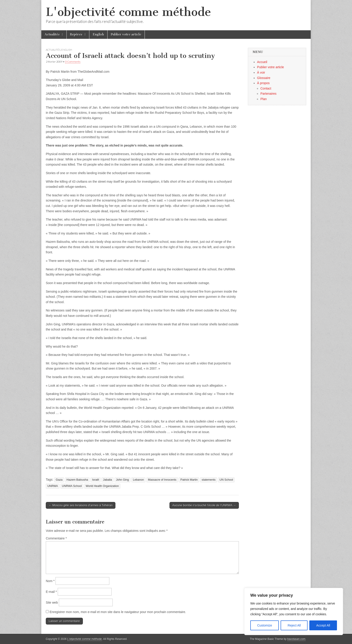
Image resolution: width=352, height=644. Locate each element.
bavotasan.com (296, 639)
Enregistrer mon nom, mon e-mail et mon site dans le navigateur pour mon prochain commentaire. (118, 612)
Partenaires (268, 94)
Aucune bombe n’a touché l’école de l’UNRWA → (204, 505)
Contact (266, 88)
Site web (52, 602)
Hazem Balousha (77, 480)
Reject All (294, 625)
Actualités (52, 34)
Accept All (323, 625)
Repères (76, 34)
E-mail (51, 592)
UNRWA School (72, 486)
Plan (264, 99)
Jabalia (108, 480)
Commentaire (56, 538)
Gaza (59, 480)
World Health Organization (102, 486)
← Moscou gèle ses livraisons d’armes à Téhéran (81, 505)
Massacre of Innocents (162, 480)
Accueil (262, 62)
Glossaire (264, 78)
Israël (96, 480)
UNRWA (53, 486)
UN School (226, 480)
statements (209, 480)
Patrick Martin (189, 480)
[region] (294, 611)
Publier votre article (126, 34)
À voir (261, 72)
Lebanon (138, 480)
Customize (265, 625)
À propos (263, 83)
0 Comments (73, 62)
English (98, 34)
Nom (50, 581)
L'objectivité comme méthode (128, 12)
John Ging (122, 480)
